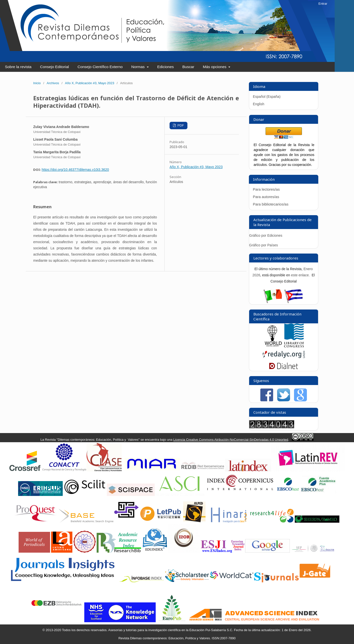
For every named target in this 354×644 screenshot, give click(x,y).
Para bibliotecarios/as (271, 204)
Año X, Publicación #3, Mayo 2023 (90, 83)
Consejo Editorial (55, 67)
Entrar (323, 4)
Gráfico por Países (264, 245)
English (259, 104)
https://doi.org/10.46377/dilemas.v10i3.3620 (75, 170)
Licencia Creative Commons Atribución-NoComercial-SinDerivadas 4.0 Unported (231, 440)
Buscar (188, 67)
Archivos (53, 83)
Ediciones (165, 67)
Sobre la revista (18, 67)
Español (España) (267, 97)
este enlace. (301, 275)
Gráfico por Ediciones (266, 235)
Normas (139, 67)
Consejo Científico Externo (100, 67)
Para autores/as (266, 197)
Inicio (37, 83)
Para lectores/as (266, 189)
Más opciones (215, 67)
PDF (180, 125)
